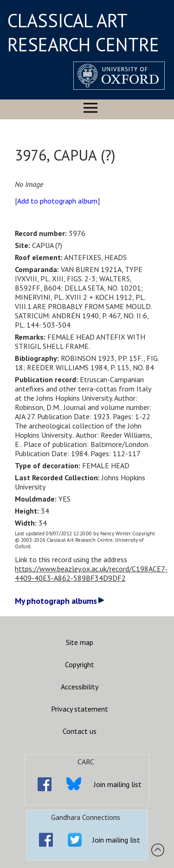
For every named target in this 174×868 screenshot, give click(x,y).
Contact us (80, 731)
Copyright (80, 664)
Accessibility (80, 687)
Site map (80, 642)
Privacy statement (80, 709)
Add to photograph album (57, 201)
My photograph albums (60, 601)
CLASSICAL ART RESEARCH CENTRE (83, 32)
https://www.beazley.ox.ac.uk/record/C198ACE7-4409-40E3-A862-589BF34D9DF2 (91, 573)
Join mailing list (118, 784)
